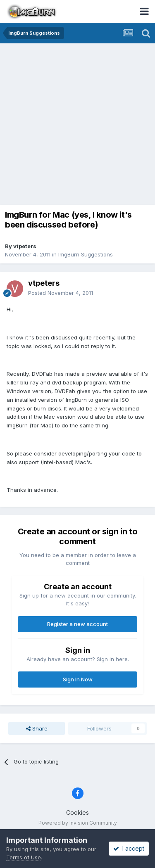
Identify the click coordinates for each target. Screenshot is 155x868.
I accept (129, 848)
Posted (61, 293)
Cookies (77, 812)
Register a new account (77, 624)
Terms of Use (24, 857)
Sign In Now (78, 679)
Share (37, 728)
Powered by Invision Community (78, 823)
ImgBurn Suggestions (86, 254)
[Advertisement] (77, 125)
